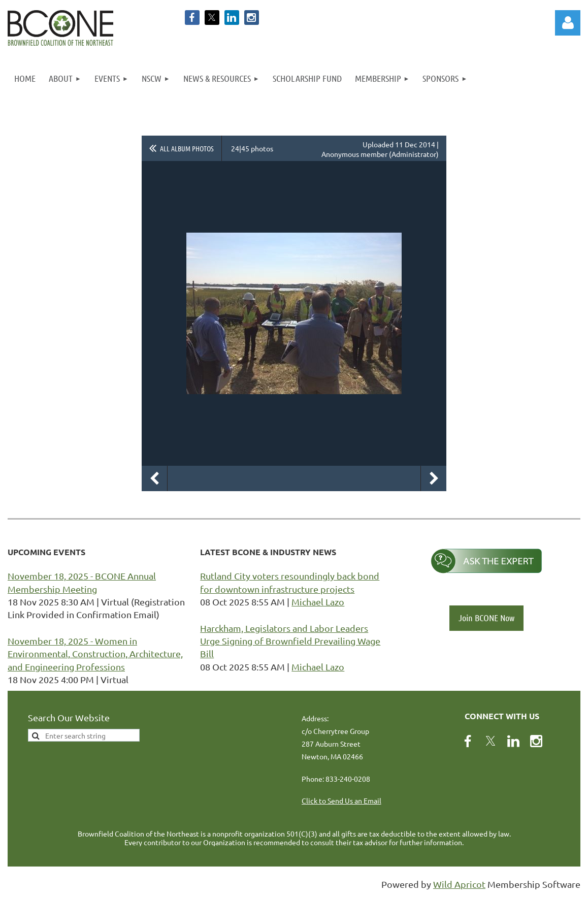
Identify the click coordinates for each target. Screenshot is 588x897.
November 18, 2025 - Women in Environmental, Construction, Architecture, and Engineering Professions (95, 653)
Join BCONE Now (486, 618)
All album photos (187, 148)
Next (434, 478)
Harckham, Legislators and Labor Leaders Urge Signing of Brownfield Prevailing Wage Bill (290, 641)
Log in (568, 23)
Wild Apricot (459, 884)
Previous (154, 478)
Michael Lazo (318, 602)
